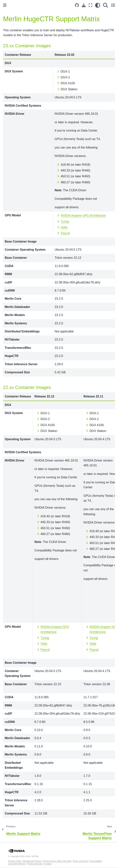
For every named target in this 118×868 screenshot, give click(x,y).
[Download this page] (84, 5)
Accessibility (96, 861)
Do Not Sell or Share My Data (57, 861)
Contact (48, 864)
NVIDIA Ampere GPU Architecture (83, 215)
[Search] (106, 5)
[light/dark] (98, 5)
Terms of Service (81, 861)
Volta (64, 227)
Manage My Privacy (32, 861)
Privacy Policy (15, 861)
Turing (65, 222)
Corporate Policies (17, 864)
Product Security (35, 864)
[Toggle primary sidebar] (5, 5)
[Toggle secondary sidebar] (113, 5)
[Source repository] (77, 5)
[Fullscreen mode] (90, 5)
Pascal (65, 233)
